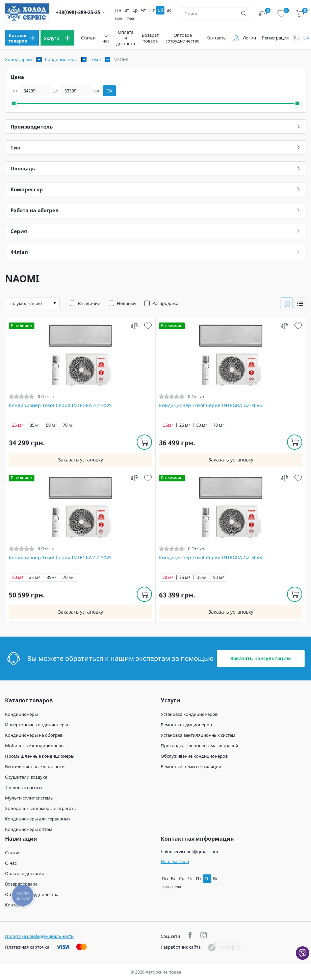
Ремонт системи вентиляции (191, 766)
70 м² (68, 425)
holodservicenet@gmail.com (189, 851)
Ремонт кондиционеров (186, 725)
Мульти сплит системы (29, 798)
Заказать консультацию (261, 658)
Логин (249, 38)
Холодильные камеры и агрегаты (41, 808)
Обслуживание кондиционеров (194, 756)
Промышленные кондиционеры (40, 756)
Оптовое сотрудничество (183, 38)
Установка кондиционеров (189, 714)
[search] (244, 13)
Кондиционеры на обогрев (34, 735)
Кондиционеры (61, 59)
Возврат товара (150, 38)
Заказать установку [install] (81, 460)
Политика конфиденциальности (39, 936)
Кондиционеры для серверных (38, 819)
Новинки (126, 303)
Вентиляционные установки (35, 766)
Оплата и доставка (126, 38)
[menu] (22, 38)
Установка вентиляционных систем (198, 735)
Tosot (96, 59)
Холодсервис (19, 59)
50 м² (51, 425)
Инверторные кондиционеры (36, 725)
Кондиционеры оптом (29, 829)
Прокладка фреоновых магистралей (199, 746)
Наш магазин (175, 861)
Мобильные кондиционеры (35, 746)
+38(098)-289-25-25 (78, 12)
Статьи (88, 38)
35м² (35, 425)
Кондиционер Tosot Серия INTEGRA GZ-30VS (60, 405)
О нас (106, 38)
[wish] (148, 326)
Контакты (216, 38)
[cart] (300, 14)
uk (306, 38)
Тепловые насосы (24, 787)
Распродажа (165, 303)
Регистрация (275, 38)
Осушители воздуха (26, 777)
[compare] (134, 326)
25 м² (18, 425)
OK (109, 91)
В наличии (89, 303)
